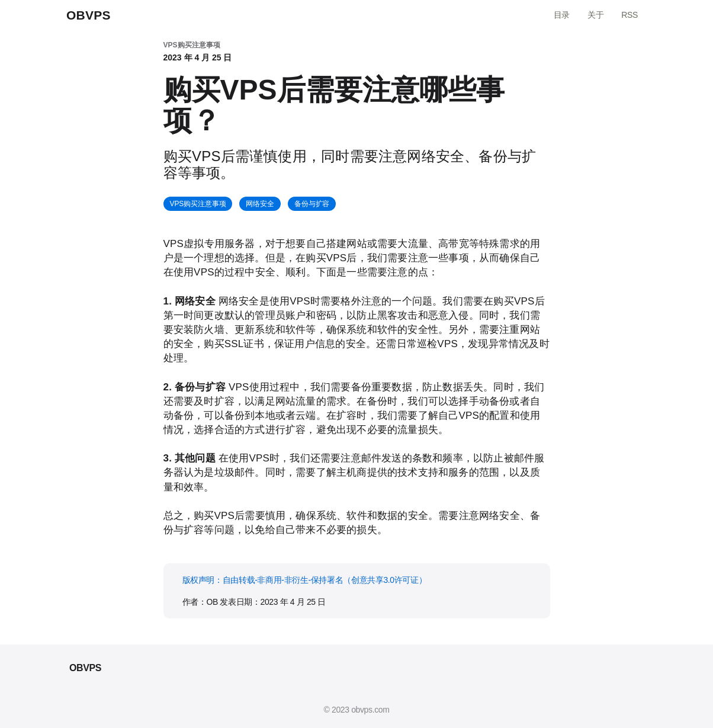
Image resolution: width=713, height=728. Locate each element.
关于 (595, 15)
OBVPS (89, 15)
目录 (562, 15)
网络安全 (260, 204)
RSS (630, 15)
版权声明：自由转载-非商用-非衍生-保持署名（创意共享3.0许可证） (305, 580)
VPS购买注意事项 (198, 204)
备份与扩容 (312, 204)
